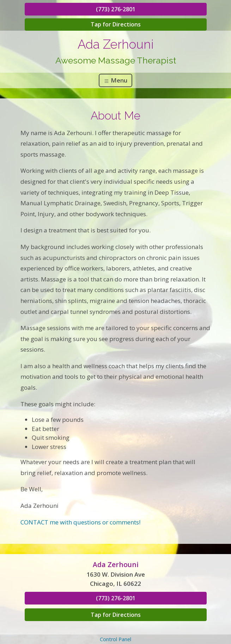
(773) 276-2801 (116, 9)
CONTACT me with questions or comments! (80, 522)
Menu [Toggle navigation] (115, 80)
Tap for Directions (116, 24)
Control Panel (115, 639)
